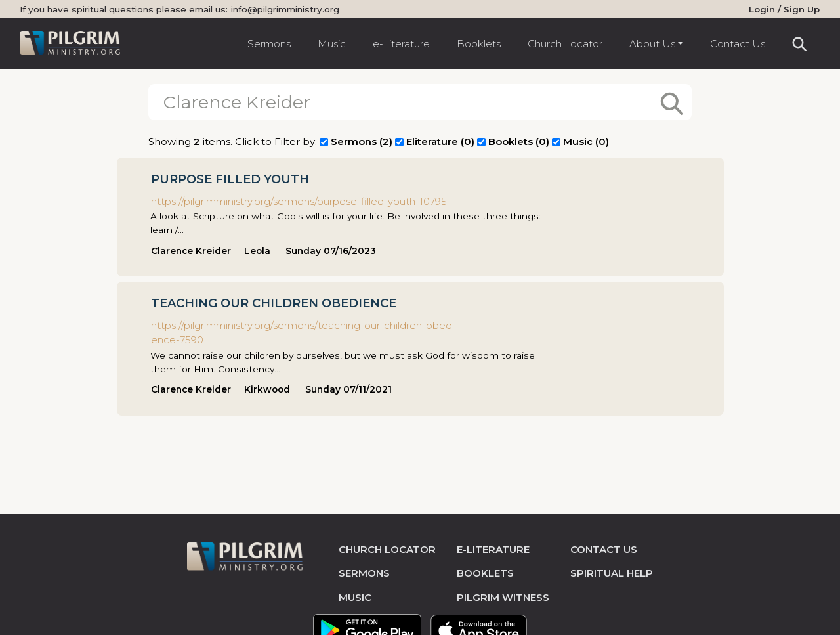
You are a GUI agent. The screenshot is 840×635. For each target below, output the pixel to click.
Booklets (479, 44)
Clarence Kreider (191, 251)
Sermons (269, 44)
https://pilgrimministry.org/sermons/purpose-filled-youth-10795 (299, 201)
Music (332, 44)
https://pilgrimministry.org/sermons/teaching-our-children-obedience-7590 (303, 333)
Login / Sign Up (784, 9)
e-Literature (401, 44)
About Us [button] (652, 44)
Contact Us (738, 44)
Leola (257, 251)
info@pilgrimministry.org (285, 9)
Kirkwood (267, 389)
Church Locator (565, 44)
